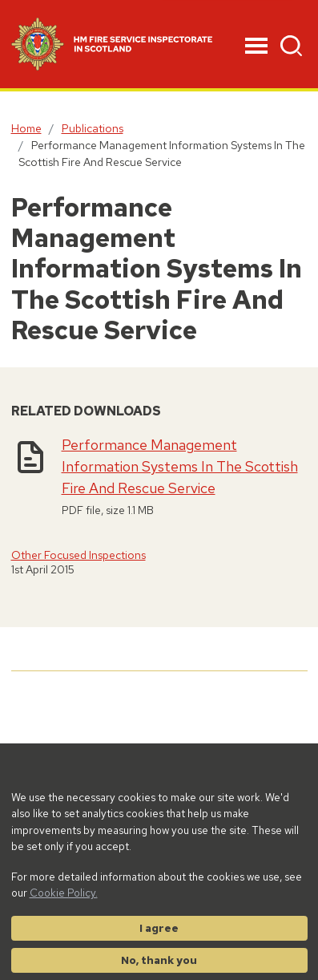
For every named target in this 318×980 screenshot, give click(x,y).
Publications (93, 128)
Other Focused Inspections (78, 555)
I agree (159, 928)
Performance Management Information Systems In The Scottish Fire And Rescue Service (180, 466)
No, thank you (159, 960)
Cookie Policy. (64, 893)
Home (26, 128)
